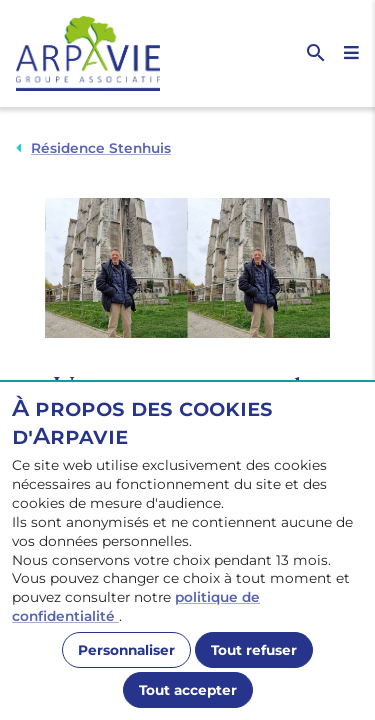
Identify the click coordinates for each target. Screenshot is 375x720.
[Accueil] (102, 53)
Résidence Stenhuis (101, 148)
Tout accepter (188, 690)
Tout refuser (254, 650)
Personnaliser (126, 650)
